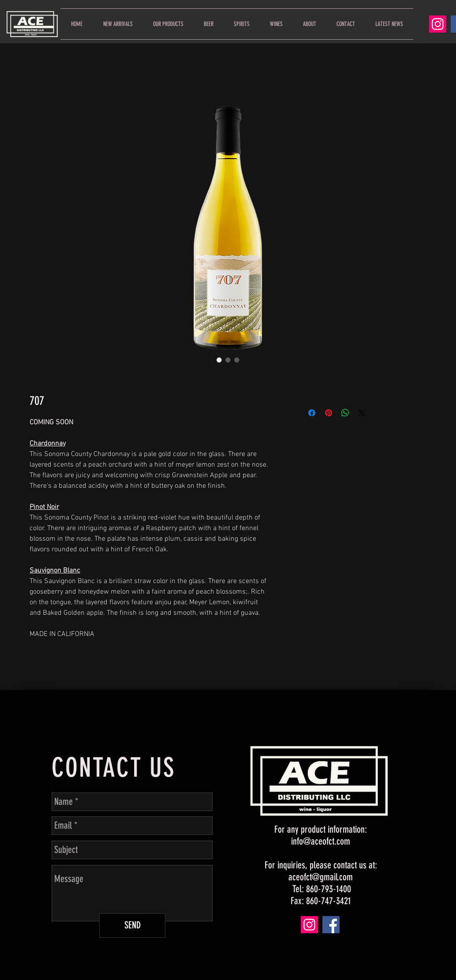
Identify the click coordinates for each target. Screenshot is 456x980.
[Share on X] (362, 413)
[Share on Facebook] (312, 413)
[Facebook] (331, 925)
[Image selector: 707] (219, 360)
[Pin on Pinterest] (329, 413)
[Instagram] (438, 24)
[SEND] (132, 926)
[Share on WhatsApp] (345, 413)
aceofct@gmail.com (321, 877)
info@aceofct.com (321, 841)
